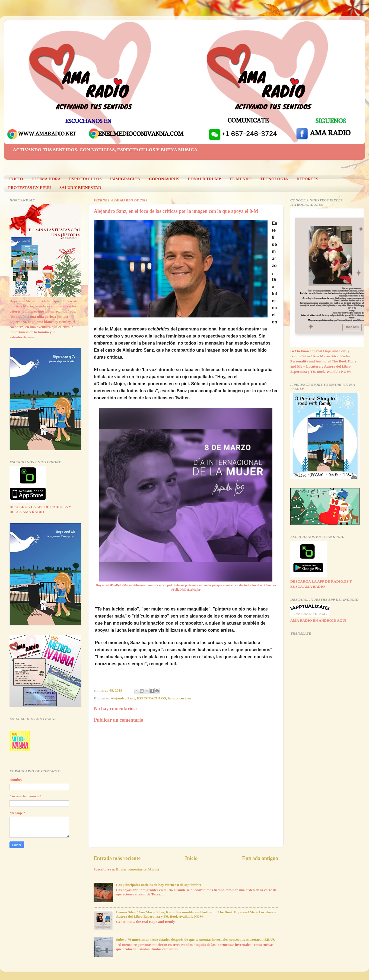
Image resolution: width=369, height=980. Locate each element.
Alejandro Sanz (123, 698)
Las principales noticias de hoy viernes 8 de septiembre (159, 885)
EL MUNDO (241, 179)
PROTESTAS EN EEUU (30, 188)
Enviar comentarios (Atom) (138, 869)
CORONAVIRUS (164, 179)
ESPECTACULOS (85, 179)
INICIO (16, 179)
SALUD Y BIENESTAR (80, 188)
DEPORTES (307, 179)
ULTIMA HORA (46, 179)
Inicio (191, 858)
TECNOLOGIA (274, 179)
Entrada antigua (260, 858)
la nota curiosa (179, 698)
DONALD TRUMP (204, 179)
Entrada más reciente (117, 858)
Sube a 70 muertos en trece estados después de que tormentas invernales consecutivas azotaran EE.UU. (196, 939)
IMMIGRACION (125, 179)
